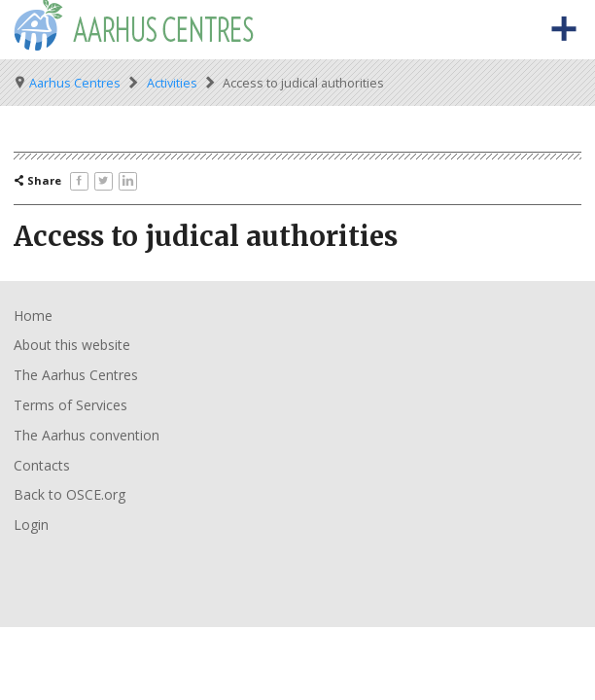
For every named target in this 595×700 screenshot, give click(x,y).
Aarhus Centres (75, 83)
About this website (72, 345)
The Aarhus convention (87, 435)
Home (33, 315)
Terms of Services (70, 405)
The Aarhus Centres (76, 375)
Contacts (42, 465)
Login (31, 525)
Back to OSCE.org (70, 494)
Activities (172, 83)
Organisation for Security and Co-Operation (76, 570)
